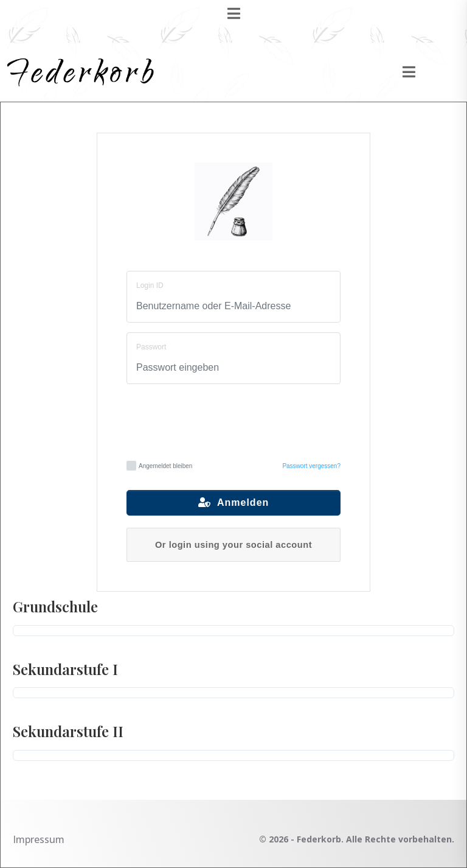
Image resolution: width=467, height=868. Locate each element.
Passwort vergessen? (311, 466)
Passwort (151, 347)
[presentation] (234, 421)
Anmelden (234, 502)
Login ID (150, 285)
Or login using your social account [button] (233, 545)
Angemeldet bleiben (159, 466)
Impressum (39, 839)
